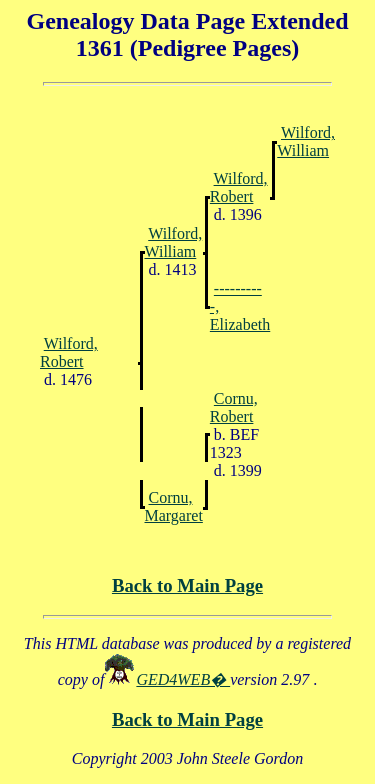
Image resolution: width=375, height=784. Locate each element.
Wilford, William (306, 141)
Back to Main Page (187, 585)
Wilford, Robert (239, 187)
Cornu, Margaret (174, 506)
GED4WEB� (183, 679)
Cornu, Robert (234, 407)
